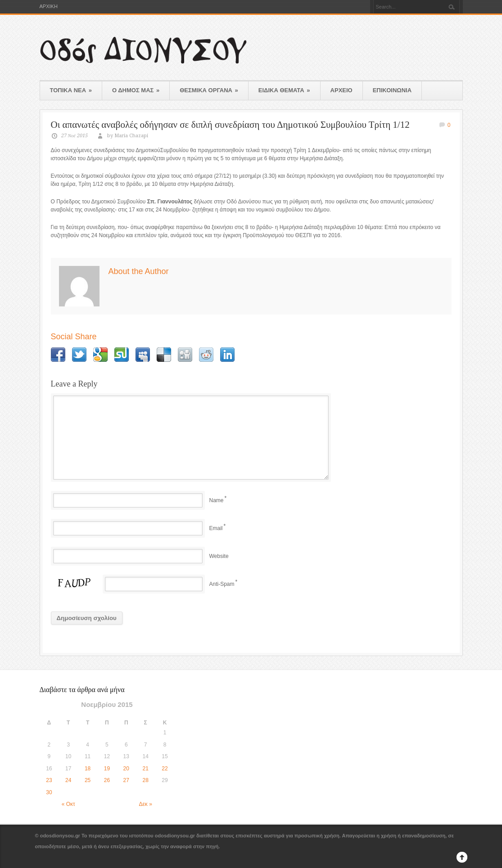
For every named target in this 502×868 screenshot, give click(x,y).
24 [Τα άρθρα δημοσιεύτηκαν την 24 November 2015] (68, 780)
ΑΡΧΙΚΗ (49, 7)
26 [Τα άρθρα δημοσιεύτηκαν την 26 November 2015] (107, 780)
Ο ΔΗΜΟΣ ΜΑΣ (136, 90)
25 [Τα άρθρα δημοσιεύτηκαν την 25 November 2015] (88, 780)
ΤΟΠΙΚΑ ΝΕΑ (71, 90)
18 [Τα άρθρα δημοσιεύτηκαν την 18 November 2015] (88, 769)
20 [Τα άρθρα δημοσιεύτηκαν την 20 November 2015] (126, 769)
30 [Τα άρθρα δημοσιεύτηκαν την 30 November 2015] (49, 792)
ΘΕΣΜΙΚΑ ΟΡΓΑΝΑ (209, 90)
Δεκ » (146, 804)
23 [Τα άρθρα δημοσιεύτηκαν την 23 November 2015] (49, 780)
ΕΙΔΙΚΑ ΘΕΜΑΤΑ (284, 90)
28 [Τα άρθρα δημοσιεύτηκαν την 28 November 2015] (145, 780)
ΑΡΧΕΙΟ (341, 90)
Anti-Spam (222, 584)
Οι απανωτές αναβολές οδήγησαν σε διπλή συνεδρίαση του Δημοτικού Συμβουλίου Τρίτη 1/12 (230, 125)
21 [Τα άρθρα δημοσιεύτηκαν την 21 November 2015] (145, 769)
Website (219, 556)
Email (216, 528)
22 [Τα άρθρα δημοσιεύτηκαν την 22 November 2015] (165, 769)
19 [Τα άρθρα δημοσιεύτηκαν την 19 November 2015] (107, 769)
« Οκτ (68, 804)
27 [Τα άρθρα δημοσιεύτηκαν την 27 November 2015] (126, 780)
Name (217, 500)
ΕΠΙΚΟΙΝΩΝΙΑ (392, 90)
